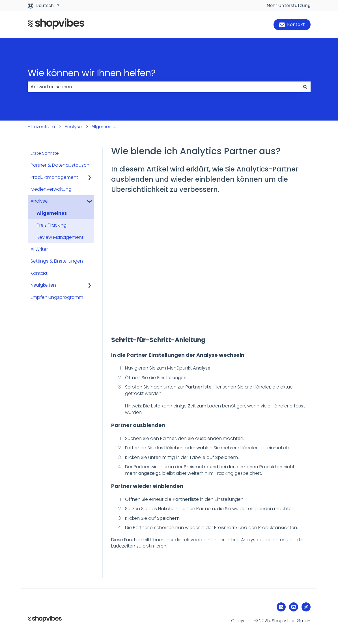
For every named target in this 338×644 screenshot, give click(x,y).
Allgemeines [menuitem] (52, 213)
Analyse (73, 127)
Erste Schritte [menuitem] (45, 153)
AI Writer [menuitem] (39, 249)
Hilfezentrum (41, 127)
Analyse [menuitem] (39, 201)
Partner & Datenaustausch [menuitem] (60, 165)
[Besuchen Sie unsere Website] (306, 607)
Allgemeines (105, 127)
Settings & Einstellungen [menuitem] (57, 261)
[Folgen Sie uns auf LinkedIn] (281, 607)
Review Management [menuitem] (60, 237)
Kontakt (292, 24)
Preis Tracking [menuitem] (52, 225)
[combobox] (164, 87)
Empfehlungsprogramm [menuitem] (57, 297)
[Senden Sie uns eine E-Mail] (294, 607)
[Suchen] (305, 87)
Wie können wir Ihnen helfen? (92, 73)
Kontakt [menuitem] (39, 273)
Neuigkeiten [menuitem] (43, 285)
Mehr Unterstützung (289, 6)
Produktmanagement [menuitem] (54, 177)
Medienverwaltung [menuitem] (51, 189)
